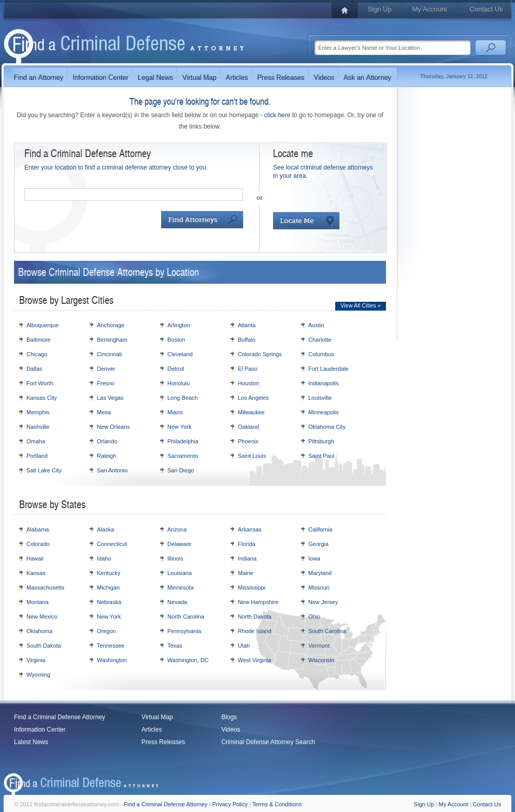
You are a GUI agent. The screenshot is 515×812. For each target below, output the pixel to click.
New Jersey (323, 602)
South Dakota (44, 646)
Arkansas (250, 529)
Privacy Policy (230, 804)
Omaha (36, 441)
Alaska (105, 529)
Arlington (178, 325)
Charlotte (320, 340)
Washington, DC (188, 660)
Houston (248, 383)
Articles (152, 730)
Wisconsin (321, 660)
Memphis (38, 412)
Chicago (37, 354)
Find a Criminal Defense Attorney (60, 717)
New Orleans (113, 427)
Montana (38, 602)
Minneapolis (324, 412)
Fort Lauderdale (328, 369)
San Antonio (112, 470)
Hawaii (35, 558)
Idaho (104, 558)
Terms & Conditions (277, 804)
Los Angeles (253, 398)
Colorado (38, 544)
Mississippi (252, 587)
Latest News (31, 742)
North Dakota (255, 617)
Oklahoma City (327, 427)
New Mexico (42, 617)
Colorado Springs (260, 354)
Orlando (107, 441)
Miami (175, 412)
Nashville (38, 427)
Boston (176, 340)
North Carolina (186, 617)
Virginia (36, 660)
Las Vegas (110, 398)
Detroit (176, 369)
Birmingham (112, 340)
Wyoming (38, 675)
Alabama (38, 529)
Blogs (229, 717)
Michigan (108, 587)
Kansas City (42, 398)
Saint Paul (321, 456)
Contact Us (486, 9)
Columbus (321, 354)
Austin (316, 325)
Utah (244, 646)
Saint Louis (252, 456)
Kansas (36, 573)
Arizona (177, 529)
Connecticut (112, 544)
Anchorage (111, 325)
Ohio (314, 617)
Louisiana (180, 573)
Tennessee (111, 646)
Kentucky (109, 573)
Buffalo (247, 340)
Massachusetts (45, 587)
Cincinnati (109, 354)
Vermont (319, 646)
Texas (175, 646)
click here (277, 115)
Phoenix (248, 441)
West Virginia (254, 660)
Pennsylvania (184, 631)
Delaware (179, 544)
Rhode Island (255, 631)
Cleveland (180, 354)
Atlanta (247, 325)
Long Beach (183, 398)
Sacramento (183, 456)
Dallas (34, 369)
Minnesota (181, 587)
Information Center (40, 730)
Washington (112, 660)
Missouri (319, 587)
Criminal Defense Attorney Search (268, 742)
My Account (429, 9)
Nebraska (109, 602)
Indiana (247, 558)
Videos (231, 730)
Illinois (175, 558)
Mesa (104, 412)
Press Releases (163, 742)
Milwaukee (251, 412)
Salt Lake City (44, 470)
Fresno (106, 383)
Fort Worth (40, 383)
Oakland (248, 427)
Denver (106, 369)
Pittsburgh (321, 441)
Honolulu (178, 383)
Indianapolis (324, 383)
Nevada (177, 602)
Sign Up (379, 9)
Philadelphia (183, 441)
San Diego (181, 470)
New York (179, 427)
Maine (246, 573)
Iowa (314, 558)
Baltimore (38, 340)
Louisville (320, 398)
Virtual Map (157, 717)
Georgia (318, 544)
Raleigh (106, 456)
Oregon (106, 631)
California (320, 529)
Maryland (320, 573)
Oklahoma (39, 631)
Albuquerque (42, 325)
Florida (247, 544)
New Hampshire (258, 602)
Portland (37, 456)
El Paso (248, 369)
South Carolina (327, 631)
